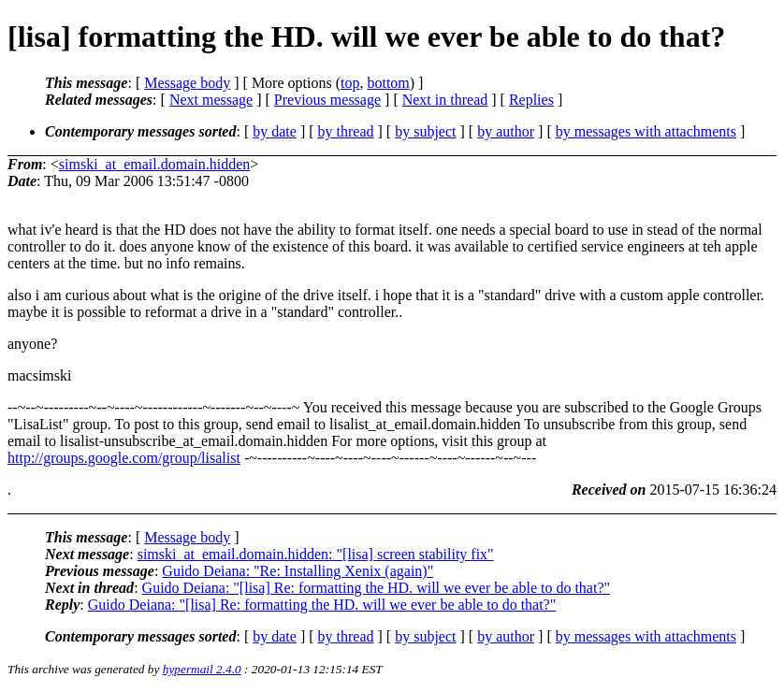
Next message (211, 100)
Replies (531, 100)
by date (275, 131)
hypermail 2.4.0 (202, 669)
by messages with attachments (646, 131)
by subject (425, 131)
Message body (187, 83)
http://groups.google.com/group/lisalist (124, 458)
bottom (388, 83)
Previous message (327, 100)
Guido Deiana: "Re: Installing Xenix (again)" (298, 571)
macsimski (39, 375)
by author (506, 131)
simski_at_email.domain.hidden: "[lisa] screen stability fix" (316, 554)
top (350, 83)
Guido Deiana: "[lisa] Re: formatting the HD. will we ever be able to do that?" (376, 588)
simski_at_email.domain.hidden (154, 164)
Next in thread (445, 100)
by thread (346, 131)
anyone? (32, 344)
